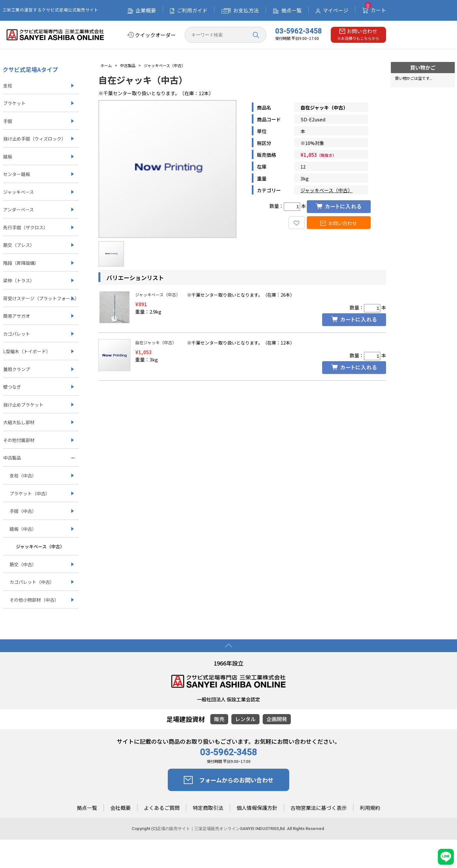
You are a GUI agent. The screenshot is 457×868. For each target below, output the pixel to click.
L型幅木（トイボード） (27, 351)
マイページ (332, 10)
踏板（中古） (23, 529)
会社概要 (120, 808)
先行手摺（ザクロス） (26, 227)
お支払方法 (240, 10)
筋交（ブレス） (19, 245)
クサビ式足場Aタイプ (30, 69)
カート (374, 10)
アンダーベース (19, 209)
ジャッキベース (19, 192)
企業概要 (142, 10)
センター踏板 (17, 174)
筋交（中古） (23, 564)
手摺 (8, 121)
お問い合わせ (339, 223)
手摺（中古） (23, 511)
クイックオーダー (151, 35)
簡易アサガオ (17, 316)
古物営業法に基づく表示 (319, 808)
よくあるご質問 (162, 808)
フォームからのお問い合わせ (229, 780)
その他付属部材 (19, 440)
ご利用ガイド (189, 10)
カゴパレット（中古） (32, 582)
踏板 (8, 156)
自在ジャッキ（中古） (156, 343)
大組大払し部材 (19, 422)
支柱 (8, 86)
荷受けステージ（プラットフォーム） (41, 298)
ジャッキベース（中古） (326, 190)
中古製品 (12, 458)
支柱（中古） (23, 476)
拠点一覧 (287, 10)
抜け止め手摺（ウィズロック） (35, 139)
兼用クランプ (17, 369)
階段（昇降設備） (21, 263)
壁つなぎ (12, 387)
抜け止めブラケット (23, 405)
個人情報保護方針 (257, 808)
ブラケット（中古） (30, 493)
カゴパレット (17, 334)
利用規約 (370, 808)
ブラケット (14, 103)
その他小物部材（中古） (34, 600)
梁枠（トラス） (19, 280)
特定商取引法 (208, 808)
